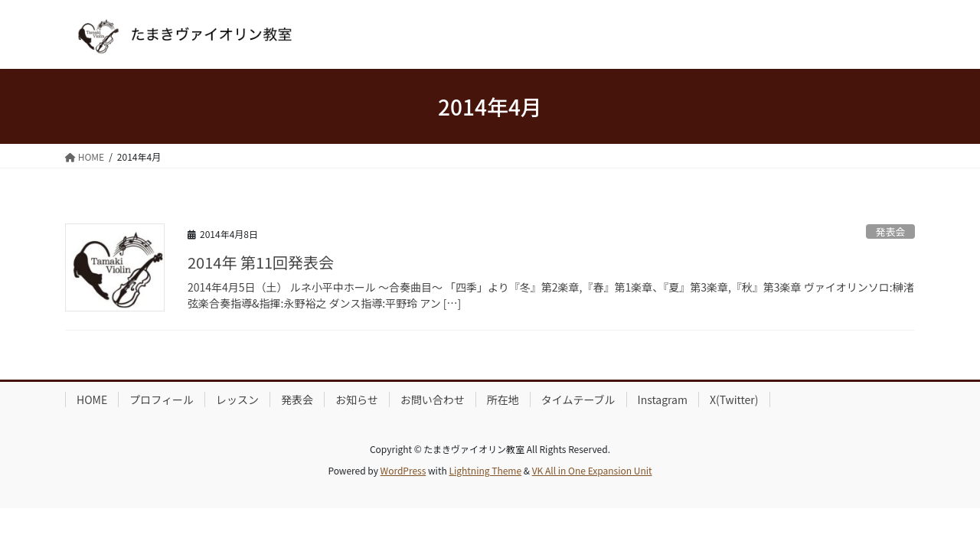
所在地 (503, 399)
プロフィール (162, 399)
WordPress (403, 470)
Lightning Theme (485, 470)
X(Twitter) (734, 399)
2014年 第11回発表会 (261, 262)
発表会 (890, 231)
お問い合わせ (433, 399)
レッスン (237, 399)
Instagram (663, 399)
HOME (92, 399)
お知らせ (357, 399)
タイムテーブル (578, 399)
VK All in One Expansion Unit (592, 470)
